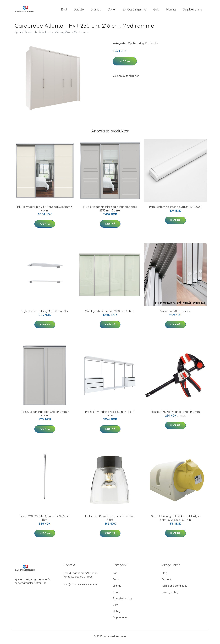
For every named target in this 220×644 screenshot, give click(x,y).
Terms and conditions (174, 587)
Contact (166, 581)
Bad (64, 10)
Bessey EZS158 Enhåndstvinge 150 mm (175, 414)
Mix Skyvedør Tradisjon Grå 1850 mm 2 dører (45, 415)
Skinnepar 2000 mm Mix (175, 313)
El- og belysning (135, 10)
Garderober (152, 45)
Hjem (18, 34)
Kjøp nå (125, 63)
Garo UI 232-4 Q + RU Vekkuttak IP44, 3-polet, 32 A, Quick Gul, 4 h (175, 520)
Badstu (79, 10)
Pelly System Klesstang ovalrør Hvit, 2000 (175, 209)
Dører (112, 10)
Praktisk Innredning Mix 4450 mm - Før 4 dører (110, 415)
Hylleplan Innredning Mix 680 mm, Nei (45, 313)
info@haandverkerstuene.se (81, 586)
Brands (96, 10)
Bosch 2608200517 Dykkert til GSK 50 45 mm (45, 520)
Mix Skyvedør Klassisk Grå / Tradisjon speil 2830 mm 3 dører (110, 210)
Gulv (156, 10)
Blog (164, 575)
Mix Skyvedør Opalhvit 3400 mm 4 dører (110, 313)
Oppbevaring (192, 10)
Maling (171, 10)
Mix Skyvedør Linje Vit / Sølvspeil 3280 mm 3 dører (45, 210)
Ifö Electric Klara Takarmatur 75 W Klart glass (110, 520)
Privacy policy (170, 594)
